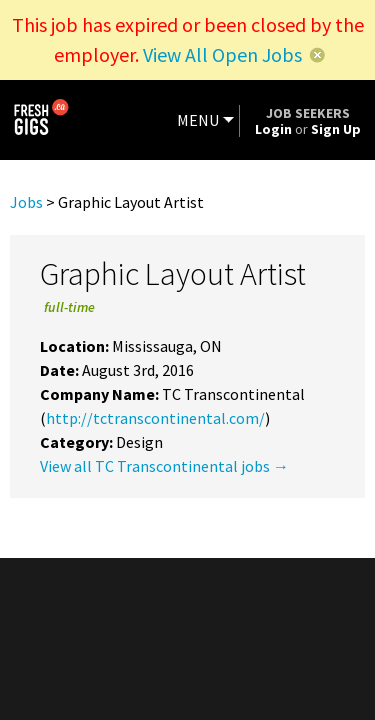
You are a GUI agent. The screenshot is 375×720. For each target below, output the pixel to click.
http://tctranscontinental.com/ (155, 418)
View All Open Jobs (222, 54)
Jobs (26, 202)
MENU (198, 120)
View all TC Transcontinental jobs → (164, 466)
